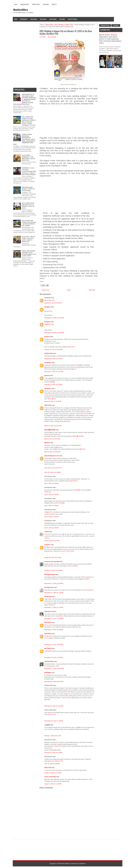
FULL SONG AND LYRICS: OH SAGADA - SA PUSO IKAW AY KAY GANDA (29, 223)
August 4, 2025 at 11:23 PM (53, 773)
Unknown (47, 298)
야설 (65, 675)
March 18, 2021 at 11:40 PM (53, 401)
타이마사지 (90, 590)
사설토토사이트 (49, 324)
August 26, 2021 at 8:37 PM (53, 557)
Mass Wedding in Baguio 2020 (64, 25)
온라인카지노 (48, 311)
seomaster (48, 363)
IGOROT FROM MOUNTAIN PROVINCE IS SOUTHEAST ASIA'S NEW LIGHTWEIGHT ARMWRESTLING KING (24, 139)
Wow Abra (62, 19)
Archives (116, 25)
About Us (54, 4)
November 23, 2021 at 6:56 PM (54, 682)
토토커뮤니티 (74, 481)
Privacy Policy (36, 4)
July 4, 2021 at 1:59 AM (51, 528)
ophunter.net (49, 611)
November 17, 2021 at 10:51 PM (54, 669)
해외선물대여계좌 (50, 430)
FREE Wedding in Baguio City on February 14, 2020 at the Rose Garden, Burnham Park (66, 32)
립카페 (61, 616)
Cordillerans (82, 864)
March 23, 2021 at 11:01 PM (53, 426)
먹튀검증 (79, 365)
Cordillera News (25, 4)
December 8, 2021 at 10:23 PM (54, 706)
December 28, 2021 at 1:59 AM (54, 721)
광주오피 (47, 443)
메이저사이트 (70, 551)
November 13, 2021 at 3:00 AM (54, 630)
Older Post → (93, 290)
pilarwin (47, 375)
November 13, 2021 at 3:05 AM (54, 645)
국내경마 (87, 579)
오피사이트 (58, 468)
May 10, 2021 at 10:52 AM (52, 452)
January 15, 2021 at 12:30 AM (53, 349)
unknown (47, 545)
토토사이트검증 (60, 503)
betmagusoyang (50, 574)
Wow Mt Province (73, 19)
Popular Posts (105, 25)
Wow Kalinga (53, 19)
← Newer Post (45, 290)
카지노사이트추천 (72, 566)
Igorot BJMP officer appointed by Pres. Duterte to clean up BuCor (28, 206)
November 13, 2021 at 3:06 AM (54, 657)
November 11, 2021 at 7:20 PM (54, 593)
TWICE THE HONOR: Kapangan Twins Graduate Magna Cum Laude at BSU (29, 253)
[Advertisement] (69, 122)
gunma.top (48, 596)
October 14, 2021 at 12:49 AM (53, 570)
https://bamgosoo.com (52, 456)
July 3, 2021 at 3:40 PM (51, 483)
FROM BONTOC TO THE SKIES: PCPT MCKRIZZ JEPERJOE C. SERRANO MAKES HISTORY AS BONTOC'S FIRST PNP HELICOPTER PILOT (25, 99)
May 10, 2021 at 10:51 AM (52, 439)
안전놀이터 (71, 416)
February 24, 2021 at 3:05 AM (53, 385)
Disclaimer (46, 4)
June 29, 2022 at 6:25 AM (52, 764)
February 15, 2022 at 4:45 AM (53, 753)
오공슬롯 (78, 727)
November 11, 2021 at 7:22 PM (54, 607)
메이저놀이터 (52, 399)
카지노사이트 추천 (50, 777)
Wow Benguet (24, 19)
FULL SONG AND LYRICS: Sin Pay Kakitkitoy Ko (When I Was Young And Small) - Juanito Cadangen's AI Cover (29, 121)
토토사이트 (71, 347)
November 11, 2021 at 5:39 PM (54, 583)
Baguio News (49, 25)
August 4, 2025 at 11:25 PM (53, 784)
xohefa (47, 532)
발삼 (73, 369)
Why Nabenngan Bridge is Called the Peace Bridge (28, 189)
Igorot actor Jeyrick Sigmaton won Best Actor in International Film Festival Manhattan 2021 (110, 39)
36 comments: (52, 37)
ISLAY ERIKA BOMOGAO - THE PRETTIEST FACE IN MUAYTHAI (29, 158)
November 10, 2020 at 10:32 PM (54, 318)
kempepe (47, 307)
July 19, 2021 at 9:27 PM (52, 541)
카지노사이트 (48, 625)
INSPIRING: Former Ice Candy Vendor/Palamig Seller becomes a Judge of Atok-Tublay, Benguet (29, 171)
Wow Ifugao (43, 19)
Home (16, 4)
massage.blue (49, 587)
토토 (58, 666)
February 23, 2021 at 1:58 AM (53, 359)
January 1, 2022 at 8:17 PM (53, 736)
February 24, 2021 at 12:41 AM (54, 371)
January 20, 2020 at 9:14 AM (53, 303)
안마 (50, 599)
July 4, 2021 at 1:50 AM (51, 506)
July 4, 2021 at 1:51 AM (51, 517)
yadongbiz (48, 673)
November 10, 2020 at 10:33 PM (54, 333)
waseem (47, 337)
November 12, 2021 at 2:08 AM (54, 619)
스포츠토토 (48, 651)
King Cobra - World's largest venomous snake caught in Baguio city (29, 239)
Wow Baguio (34, 19)
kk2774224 (48, 622)
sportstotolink (49, 661)
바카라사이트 (48, 353)
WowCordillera (21, 10)
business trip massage (52, 561)
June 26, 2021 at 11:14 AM (52, 472)
